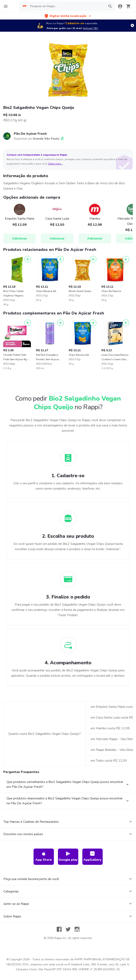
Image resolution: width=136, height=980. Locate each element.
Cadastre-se (75, 23)
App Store (44, 857)
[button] (68, 16)
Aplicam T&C (91, 28)
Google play (68, 857)
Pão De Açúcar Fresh (30, 134)
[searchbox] (67, 6)
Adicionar (20, 238)
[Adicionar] (28, 259)
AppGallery (92, 857)
